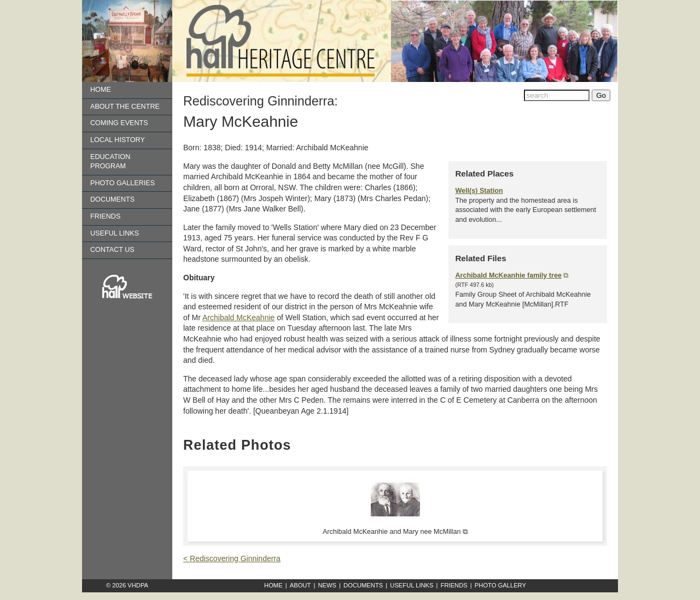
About (301, 585)
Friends (105, 216)
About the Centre (125, 107)
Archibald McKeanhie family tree (508, 275)
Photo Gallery (500, 585)
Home (101, 90)
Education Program (110, 162)
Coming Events (119, 123)
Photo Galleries (122, 183)
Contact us (112, 250)
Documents (112, 199)
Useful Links (115, 233)
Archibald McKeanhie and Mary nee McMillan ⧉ (395, 532)
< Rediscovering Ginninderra (232, 558)
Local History (118, 140)
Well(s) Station (479, 191)
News (327, 585)
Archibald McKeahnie (238, 317)
